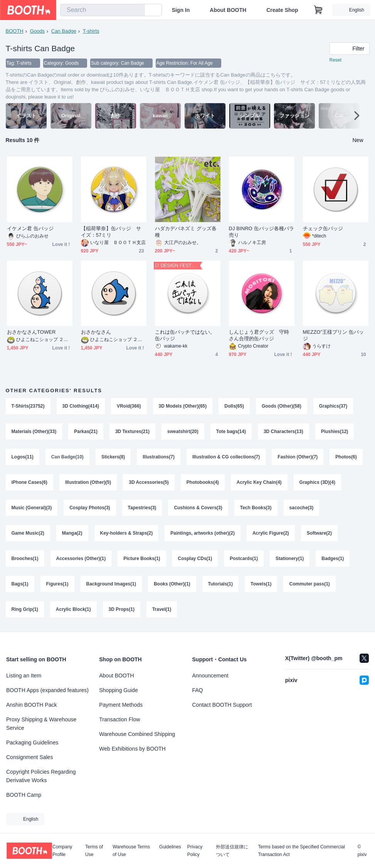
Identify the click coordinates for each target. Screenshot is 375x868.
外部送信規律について (232, 851)
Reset (335, 60)
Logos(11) (23, 457)
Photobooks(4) (203, 482)
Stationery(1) (290, 559)
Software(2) (319, 533)
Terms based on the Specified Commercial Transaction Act (301, 851)
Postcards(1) (244, 559)
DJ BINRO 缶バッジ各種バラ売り (262, 232)
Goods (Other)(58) (282, 406)
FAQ (198, 690)
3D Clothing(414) (81, 406)
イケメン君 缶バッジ (30, 228)
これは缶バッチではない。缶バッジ (185, 335)
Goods (37, 31)
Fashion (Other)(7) (298, 457)
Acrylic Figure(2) (271, 533)
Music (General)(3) (32, 508)
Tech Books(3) (256, 508)
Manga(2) (72, 533)
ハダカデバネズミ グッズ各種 (186, 232)
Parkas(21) (86, 431)
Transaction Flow (119, 719)
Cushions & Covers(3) (198, 508)
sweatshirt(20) (183, 431)
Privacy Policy (195, 851)
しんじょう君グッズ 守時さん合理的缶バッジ (259, 335)
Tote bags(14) (231, 431)
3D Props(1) (122, 609)
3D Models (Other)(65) (183, 406)
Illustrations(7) (159, 457)
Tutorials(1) (220, 584)
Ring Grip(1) (25, 609)
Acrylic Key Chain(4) (259, 482)
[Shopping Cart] (318, 10)
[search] (137, 10)
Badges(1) (333, 559)
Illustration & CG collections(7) (226, 457)
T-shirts (91, 31)
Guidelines (170, 847)
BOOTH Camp (24, 795)
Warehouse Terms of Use (131, 851)
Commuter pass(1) (309, 584)
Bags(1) (20, 584)
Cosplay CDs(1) (195, 559)
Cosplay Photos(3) (90, 508)
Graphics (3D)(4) (317, 482)
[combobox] (102, 10)
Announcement (210, 676)
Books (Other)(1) (172, 584)
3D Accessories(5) (149, 482)
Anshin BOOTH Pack (32, 705)
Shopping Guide (118, 690)
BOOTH (15, 31)
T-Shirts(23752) (28, 406)
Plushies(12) (335, 431)
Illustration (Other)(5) (88, 482)
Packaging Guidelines (32, 743)
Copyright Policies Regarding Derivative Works (41, 776)
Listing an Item (24, 676)
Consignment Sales (29, 757)
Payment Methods (121, 705)
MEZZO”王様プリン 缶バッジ (334, 335)
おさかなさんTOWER (31, 332)
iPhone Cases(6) (29, 482)
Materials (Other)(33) (34, 431)
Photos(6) (346, 457)
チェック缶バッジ (323, 228)
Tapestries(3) (142, 508)
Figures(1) (57, 584)
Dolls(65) (234, 406)
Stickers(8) (113, 457)
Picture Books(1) (142, 559)
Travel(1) (162, 609)
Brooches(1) (25, 559)
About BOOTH (228, 10)
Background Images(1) (111, 584)
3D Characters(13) (283, 431)
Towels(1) (261, 584)
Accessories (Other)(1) (81, 559)
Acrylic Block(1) (73, 609)
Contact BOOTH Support (222, 705)
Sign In (181, 10)
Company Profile (62, 851)
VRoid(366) (129, 406)
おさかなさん (96, 332)
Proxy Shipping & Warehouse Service (41, 724)
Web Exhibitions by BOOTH (132, 749)
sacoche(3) (302, 508)
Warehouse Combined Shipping (137, 734)
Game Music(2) (28, 533)
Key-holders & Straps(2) (127, 533)
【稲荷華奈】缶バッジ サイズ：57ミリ (111, 232)
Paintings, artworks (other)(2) (203, 533)
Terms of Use (94, 851)
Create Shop (282, 10)
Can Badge (64, 31)
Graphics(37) (333, 406)
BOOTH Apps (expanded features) (47, 690)
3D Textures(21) (132, 431)
